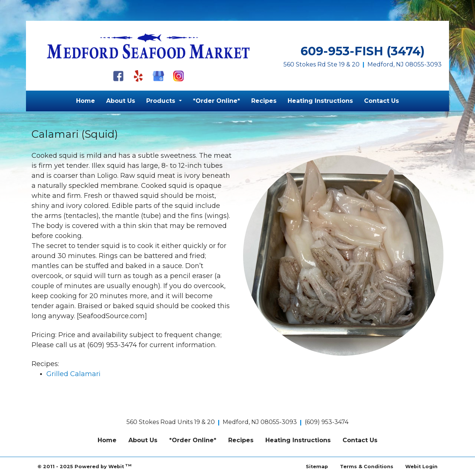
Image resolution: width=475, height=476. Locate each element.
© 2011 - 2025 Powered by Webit (84, 466)
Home (86, 101)
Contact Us (381, 101)
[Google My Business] (158, 76)
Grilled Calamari (73, 374)
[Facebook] (118, 76)
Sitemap (317, 467)
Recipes (264, 101)
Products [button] (162, 101)
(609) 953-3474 (327, 422)
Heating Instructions (320, 101)
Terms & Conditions (367, 467)
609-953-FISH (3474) (363, 51)
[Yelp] (138, 76)
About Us (121, 101)
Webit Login (421, 467)
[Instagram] (178, 76)
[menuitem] (86, 101)
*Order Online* (217, 101)
